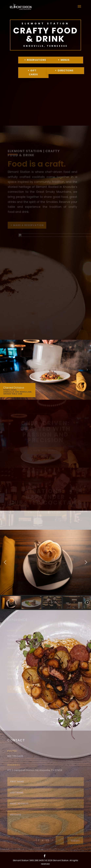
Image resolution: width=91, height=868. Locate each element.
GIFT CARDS (33, 72)
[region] (45, 370)
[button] (4, 370)
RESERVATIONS (36, 60)
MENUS (65, 60)
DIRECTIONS (66, 70)
